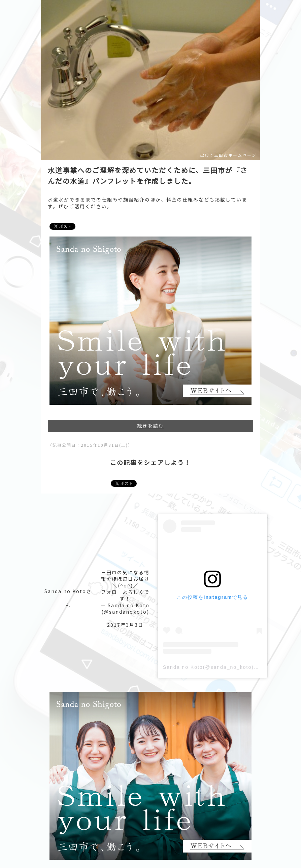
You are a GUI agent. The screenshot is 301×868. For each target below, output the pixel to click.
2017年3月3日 (125, 625)
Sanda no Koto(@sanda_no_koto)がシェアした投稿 (230, 667)
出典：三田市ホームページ (228, 155)
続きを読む (150, 426)
